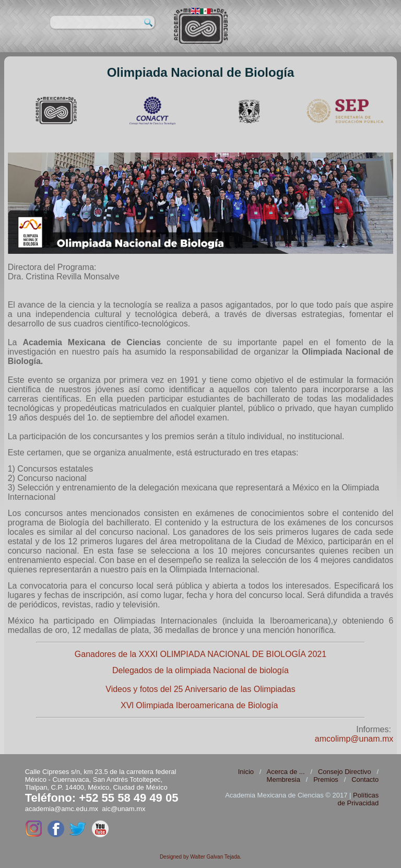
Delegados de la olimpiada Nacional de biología (200, 670)
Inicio (246, 772)
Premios (326, 779)
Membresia (284, 779)
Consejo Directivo (345, 772)
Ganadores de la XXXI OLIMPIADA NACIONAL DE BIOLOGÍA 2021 (200, 654)
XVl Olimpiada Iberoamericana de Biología (199, 705)
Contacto (365, 779)
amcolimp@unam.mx (354, 739)
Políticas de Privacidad (358, 799)
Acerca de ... (286, 772)
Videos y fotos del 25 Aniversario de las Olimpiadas (200, 689)
